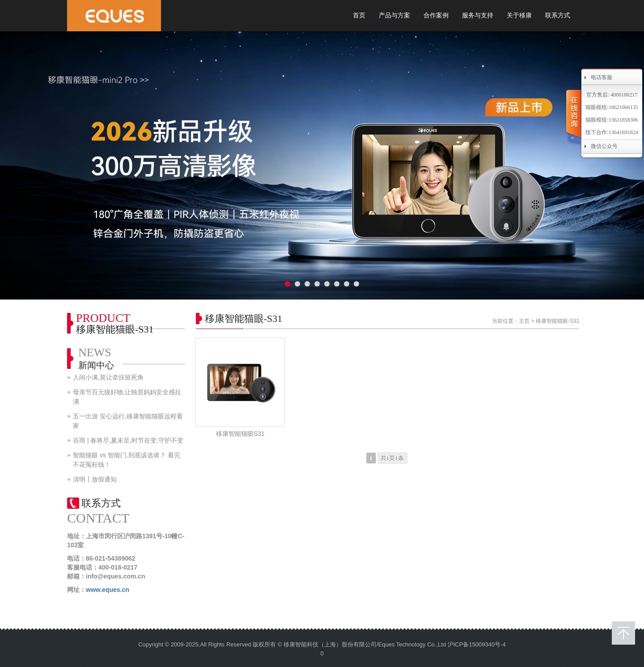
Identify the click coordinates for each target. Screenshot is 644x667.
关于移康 (519, 15)
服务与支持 (478, 15)
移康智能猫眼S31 (240, 434)
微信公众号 (604, 146)
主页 (524, 321)
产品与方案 (394, 15)
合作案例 (436, 15)
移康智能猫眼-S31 (557, 321)
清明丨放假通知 (95, 479)
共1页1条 (392, 458)
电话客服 (602, 77)
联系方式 (558, 15)
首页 (359, 15)
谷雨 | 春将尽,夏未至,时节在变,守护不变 (128, 440)
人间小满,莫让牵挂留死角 (108, 377)
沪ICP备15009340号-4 (477, 644)
